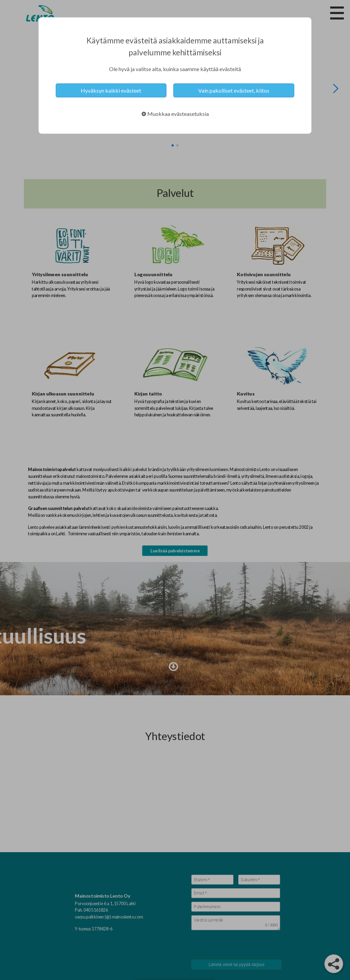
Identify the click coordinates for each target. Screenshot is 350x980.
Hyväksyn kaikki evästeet (111, 90)
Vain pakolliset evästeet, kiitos (234, 90)
